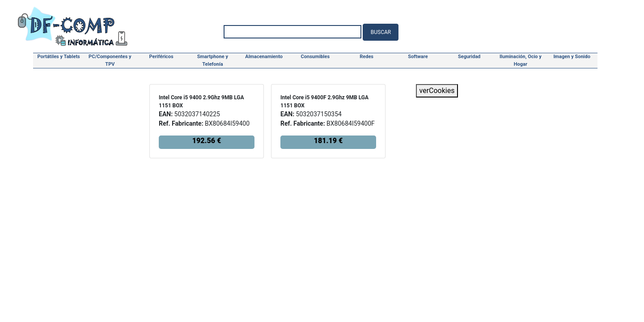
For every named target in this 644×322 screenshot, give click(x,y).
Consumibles (316, 57)
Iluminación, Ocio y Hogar (521, 60)
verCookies (437, 91)
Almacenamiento (264, 57)
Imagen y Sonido (572, 57)
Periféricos (161, 57)
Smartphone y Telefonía (213, 60)
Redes (366, 57)
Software (418, 57)
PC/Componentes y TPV (110, 60)
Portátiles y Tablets (58, 57)
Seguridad (469, 57)
